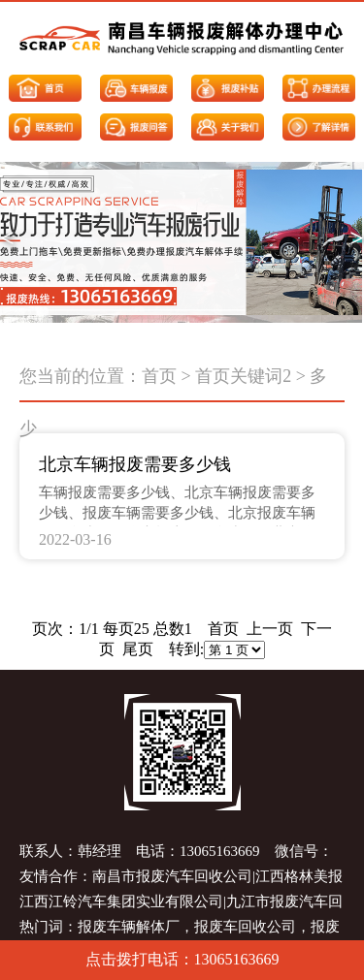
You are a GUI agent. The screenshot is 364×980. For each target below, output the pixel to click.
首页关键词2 (243, 376)
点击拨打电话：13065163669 (182, 959)
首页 (159, 376)
